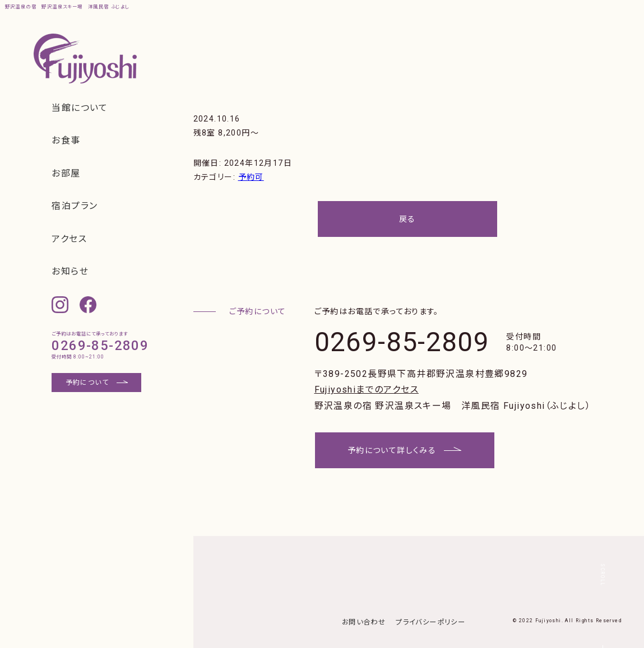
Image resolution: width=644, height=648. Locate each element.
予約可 (251, 177)
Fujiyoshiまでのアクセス (367, 390)
